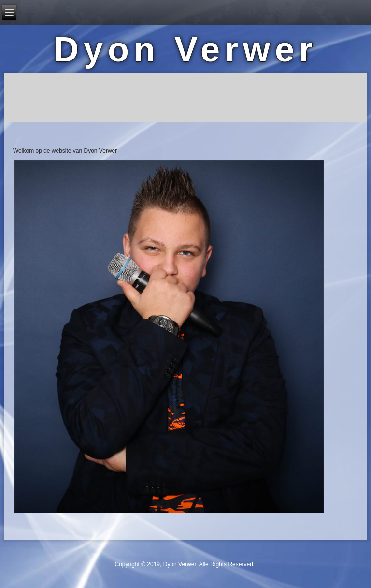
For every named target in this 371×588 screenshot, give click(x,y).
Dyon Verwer (185, 49)
